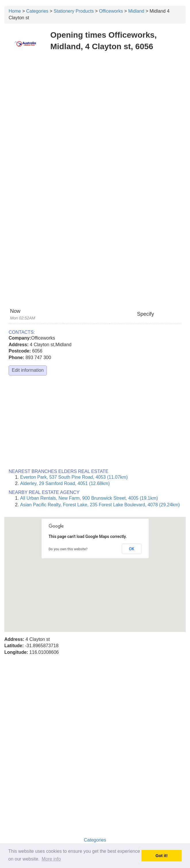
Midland (136, 11)
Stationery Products (74, 11)
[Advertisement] (95, 98)
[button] (95, 569)
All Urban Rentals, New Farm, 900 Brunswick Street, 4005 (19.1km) (89, 498)
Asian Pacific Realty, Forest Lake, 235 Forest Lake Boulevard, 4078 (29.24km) (100, 505)
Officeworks (111, 11)
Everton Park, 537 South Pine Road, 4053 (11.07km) (74, 477)
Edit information (28, 370)
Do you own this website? (68, 549)
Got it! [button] (162, 856)
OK (132, 549)
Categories (37, 11)
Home (15, 11)
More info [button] (51, 859)
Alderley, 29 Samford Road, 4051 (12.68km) (65, 483)
